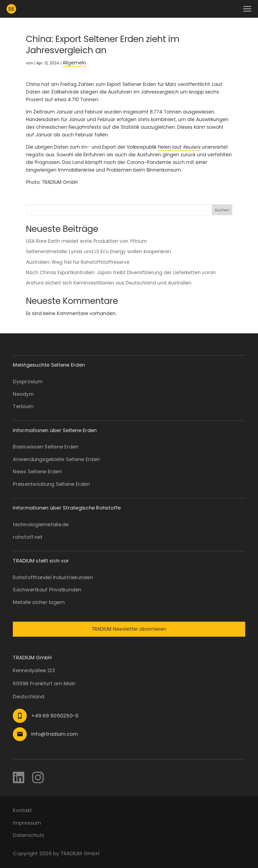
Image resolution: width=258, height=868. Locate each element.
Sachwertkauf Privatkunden (47, 590)
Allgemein (74, 63)
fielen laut (179, 147)
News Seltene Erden (37, 472)
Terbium (23, 406)
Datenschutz (29, 835)
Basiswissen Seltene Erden (46, 447)
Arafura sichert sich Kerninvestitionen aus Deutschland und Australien (109, 283)
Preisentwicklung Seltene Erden (51, 484)
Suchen (222, 210)
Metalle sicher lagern (39, 602)
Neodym (23, 394)
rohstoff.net (28, 537)
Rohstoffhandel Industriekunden (53, 577)
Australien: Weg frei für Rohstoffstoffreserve (78, 262)
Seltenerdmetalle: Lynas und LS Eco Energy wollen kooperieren (99, 252)
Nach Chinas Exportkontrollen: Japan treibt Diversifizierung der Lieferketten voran (121, 273)
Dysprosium (28, 381)
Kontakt (22, 810)
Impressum (27, 823)
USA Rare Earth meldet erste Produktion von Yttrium (87, 241)
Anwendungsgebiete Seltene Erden (56, 459)
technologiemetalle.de (41, 524)
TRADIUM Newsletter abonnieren (129, 629)
